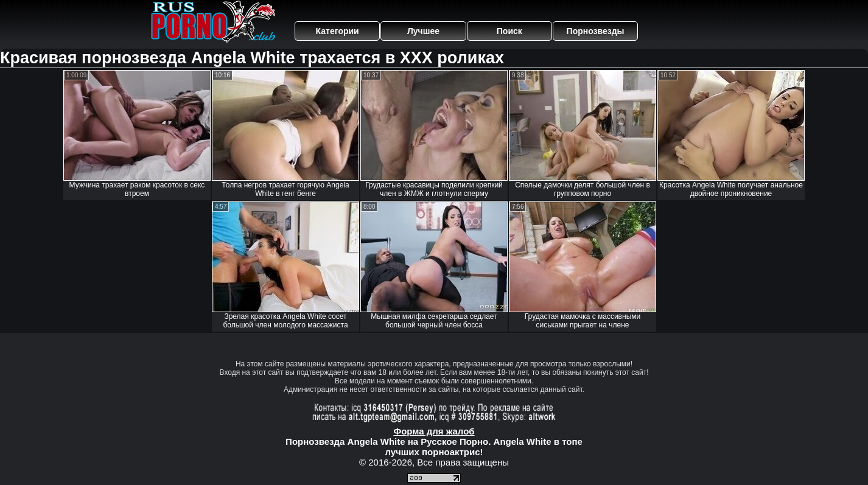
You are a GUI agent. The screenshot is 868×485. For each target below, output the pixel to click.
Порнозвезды (596, 31)
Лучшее (423, 31)
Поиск (509, 31)
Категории (338, 31)
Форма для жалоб (434, 431)
